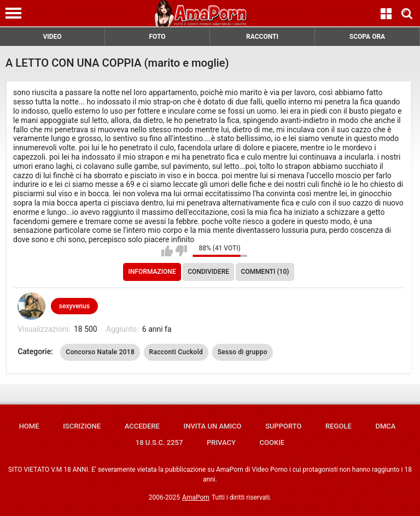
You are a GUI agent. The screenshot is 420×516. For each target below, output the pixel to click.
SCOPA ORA (367, 37)
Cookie (272, 442)
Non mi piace (181, 251)
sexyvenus (74, 306)
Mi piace (167, 251)
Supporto (283, 426)
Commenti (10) (265, 272)
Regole (339, 426)
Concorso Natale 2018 (100, 352)
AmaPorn (196, 497)
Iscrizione (82, 426)
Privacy (221, 442)
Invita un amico (212, 426)
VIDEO (52, 37)
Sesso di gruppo (243, 352)
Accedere (142, 426)
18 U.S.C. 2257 (159, 442)
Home (29, 426)
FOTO (157, 37)
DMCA (385, 426)
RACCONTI (262, 37)
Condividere (208, 272)
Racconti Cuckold (176, 352)
